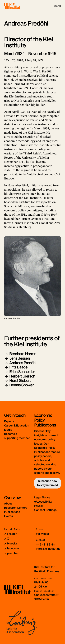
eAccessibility (43, 502)
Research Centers (16, 508)
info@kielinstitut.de (48, 549)
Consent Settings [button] (45, 510)
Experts (9, 421)
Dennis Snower (21, 385)
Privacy (39, 506)
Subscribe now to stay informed (48, 483)
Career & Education (17, 426)
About (8, 504)
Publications (12, 512)
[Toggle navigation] (57, 6)
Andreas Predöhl (23, 363)
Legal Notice (42, 497)
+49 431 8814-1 (46, 545)
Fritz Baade (18, 367)
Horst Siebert (20, 381)
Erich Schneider (22, 372)
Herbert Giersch (22, 376)
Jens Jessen (20, 358)
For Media (42, 534)
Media (8, 430)
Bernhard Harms (23, 354)
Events (8, 516)
